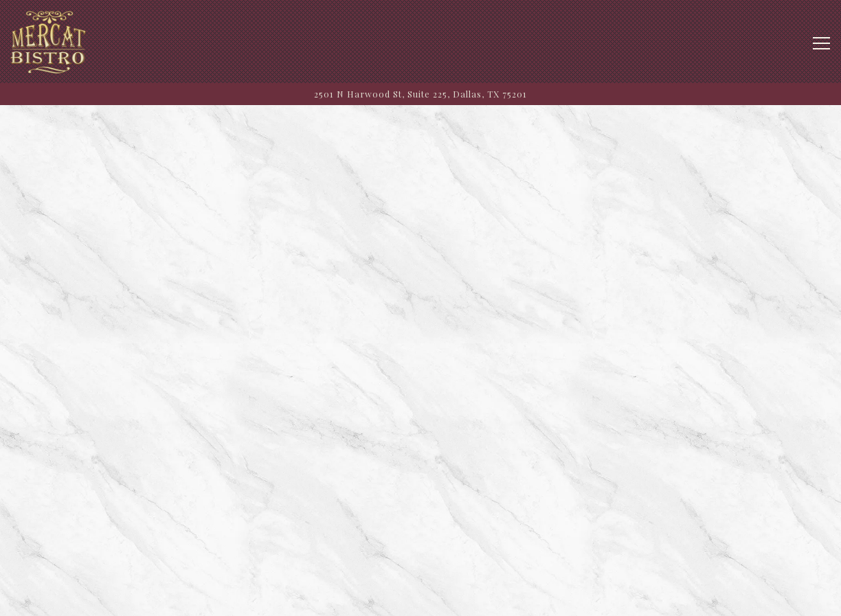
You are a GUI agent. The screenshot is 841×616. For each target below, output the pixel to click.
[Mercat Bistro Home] (48, 42)
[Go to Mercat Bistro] (420, 94)
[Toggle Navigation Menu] (821, 43)
